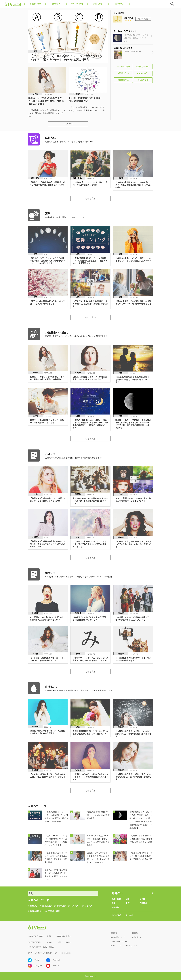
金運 (127, 899)
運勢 (114, 903)
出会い (128, 903)
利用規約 (135, 933)
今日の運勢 (116, 915)
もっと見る (68, 124)
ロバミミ (50, 936)
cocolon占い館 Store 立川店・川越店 (41, 947)
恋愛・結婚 (116, 899)
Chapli (50, 942)
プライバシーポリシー (119, 942)
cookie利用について (118, 937)
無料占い (34, 906)
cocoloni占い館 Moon (35, 936)
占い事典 (129, 915)
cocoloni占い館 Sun (63, 936)
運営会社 (114, 933)
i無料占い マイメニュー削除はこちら (124, 946)
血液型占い (61, 906)
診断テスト (89, 906)
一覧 (152, 893)
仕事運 (142, 899)
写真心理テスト (37, 911)
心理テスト (75, 906)
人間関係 (143, 903)
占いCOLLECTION (34, 942)
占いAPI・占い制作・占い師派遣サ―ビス (43, 953)
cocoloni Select (65, 953)
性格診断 (115, 907)
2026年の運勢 (54, 911)
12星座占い (47, 906)
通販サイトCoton (64, 942)
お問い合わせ (137, 937)
